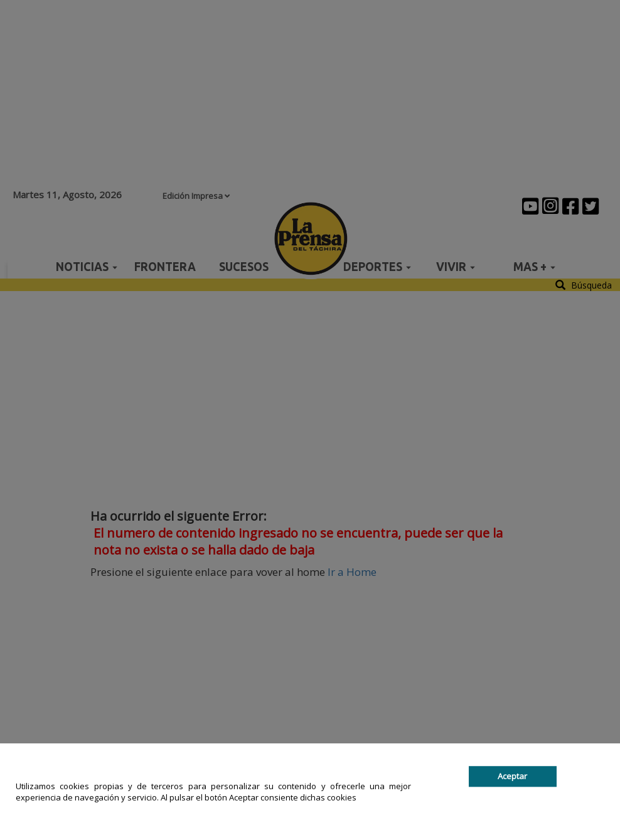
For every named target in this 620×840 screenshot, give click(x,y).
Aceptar (512, 776)
